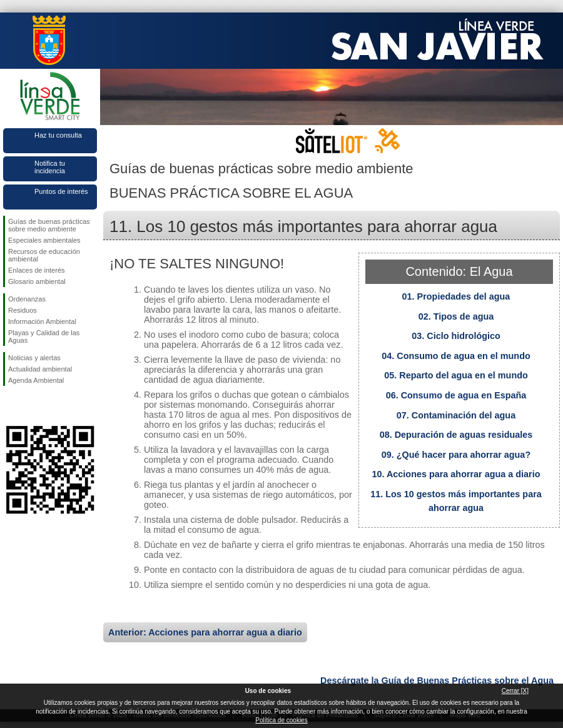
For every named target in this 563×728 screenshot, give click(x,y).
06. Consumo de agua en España (456, 395)
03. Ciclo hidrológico (456, 336)
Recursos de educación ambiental (44, 255)
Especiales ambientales (44, 240)
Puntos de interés (61, 191)
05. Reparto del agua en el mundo (456, 375)
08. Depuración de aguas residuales (456, 435)
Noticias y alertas (34, 358)
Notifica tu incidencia (50, 167)
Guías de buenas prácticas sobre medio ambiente (49, 225)
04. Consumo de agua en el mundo (456, 356)
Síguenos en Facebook (11, 406)
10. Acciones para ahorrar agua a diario (456, 474)
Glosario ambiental (37, 281)
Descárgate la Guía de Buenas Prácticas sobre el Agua (437, 680)
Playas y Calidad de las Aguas (44, 336)
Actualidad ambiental (40, 369)
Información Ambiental (42, 321)
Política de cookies (281, 720)
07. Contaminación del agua (456, 415)
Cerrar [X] (515, 691)
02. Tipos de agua (456, 316)
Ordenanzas (27, 299)
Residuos (23, 310)
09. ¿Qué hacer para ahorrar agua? (456, 455)
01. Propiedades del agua (456, 296)
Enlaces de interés (37, 270)
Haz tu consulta (58, 135)
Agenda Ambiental (36, 380)
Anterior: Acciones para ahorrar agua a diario (205, 632)
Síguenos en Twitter (31, 406)
